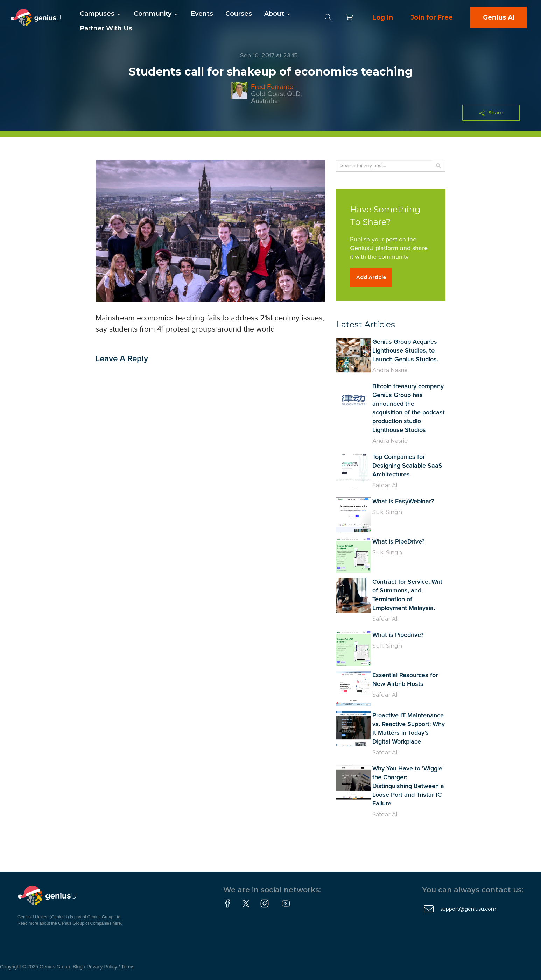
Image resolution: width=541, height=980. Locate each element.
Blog (78, 967)
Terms (128, 967)
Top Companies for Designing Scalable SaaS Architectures (407, 466)
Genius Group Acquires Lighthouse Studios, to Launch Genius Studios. (405, 351)
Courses (239, 14)
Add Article (371, 277)
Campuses (101, 14)
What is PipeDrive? (398, 542)
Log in (383, 17)
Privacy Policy (102, 967)
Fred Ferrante (272, 87)
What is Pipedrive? (398, 635)
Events (202, 14)
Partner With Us (106, 28)
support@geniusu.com (468, 909)
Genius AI (499, 17)
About (278, 14)
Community (156, 14)
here (117, 923)
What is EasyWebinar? (403, 502)
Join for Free (432, 17)
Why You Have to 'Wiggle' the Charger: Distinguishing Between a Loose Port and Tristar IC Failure (408, 786)
